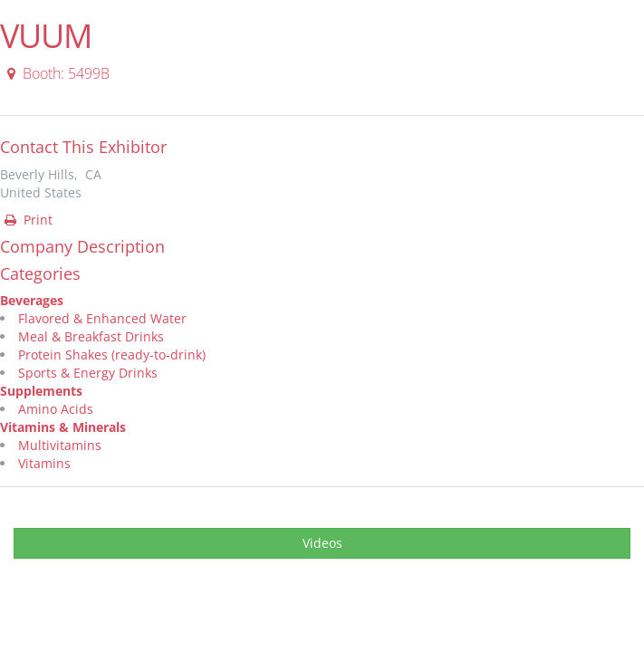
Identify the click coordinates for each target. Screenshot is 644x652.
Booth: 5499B (56, 73)
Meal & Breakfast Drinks (91, 336)
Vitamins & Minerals (63, 427)
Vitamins (44, 463)
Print (27, 220)
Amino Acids (56, 409)
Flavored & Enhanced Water (102, 318)
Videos (322, 543)
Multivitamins (60, 445)
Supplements (41, 391)
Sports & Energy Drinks (88, 373)
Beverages (32, 300)
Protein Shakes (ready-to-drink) (112, 355)
